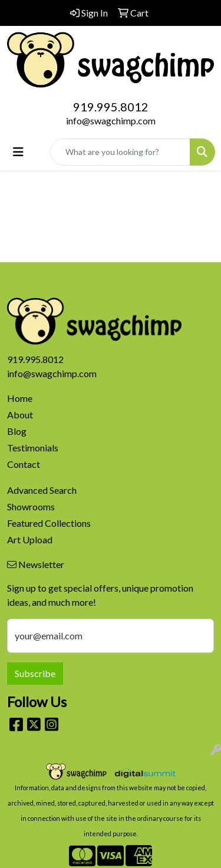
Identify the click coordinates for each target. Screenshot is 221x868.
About (20, 415)
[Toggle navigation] (18, 152)
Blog (17, 431)
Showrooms (31, 506)
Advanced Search (42, 490)
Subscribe (35, 673)
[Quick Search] (120, 152)
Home (20, 398)
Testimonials (33, 448)
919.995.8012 (111, 107)
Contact (24, 464)
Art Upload (30, 539)
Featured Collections (49, 523)
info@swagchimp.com (111, 121)
